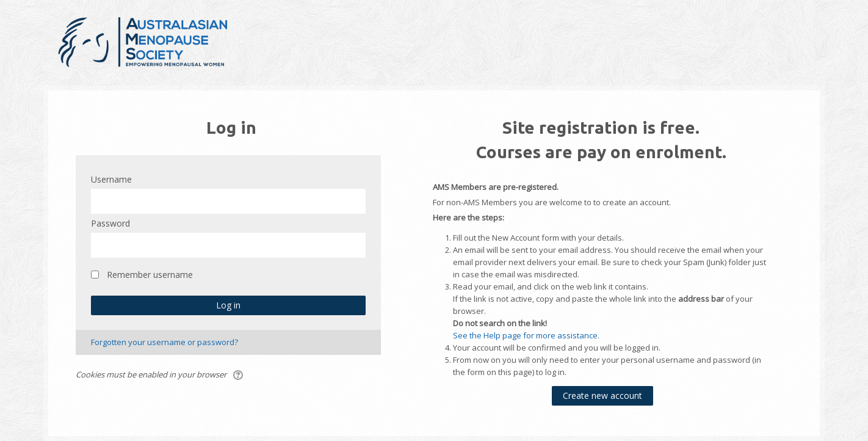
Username (111, 179)
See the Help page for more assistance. (526, 335)
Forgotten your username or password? (165, 342)
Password (110, 223)
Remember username (150, 275)
